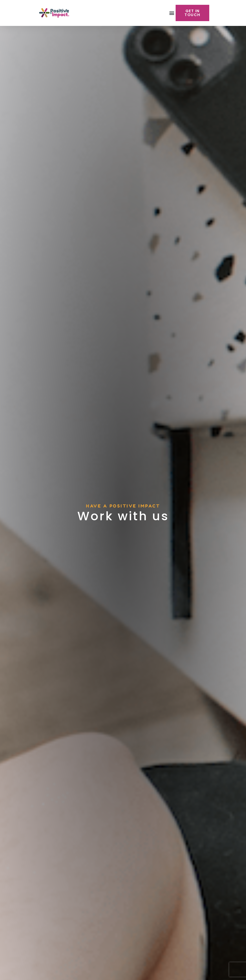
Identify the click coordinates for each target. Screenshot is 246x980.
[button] (172, 13)
